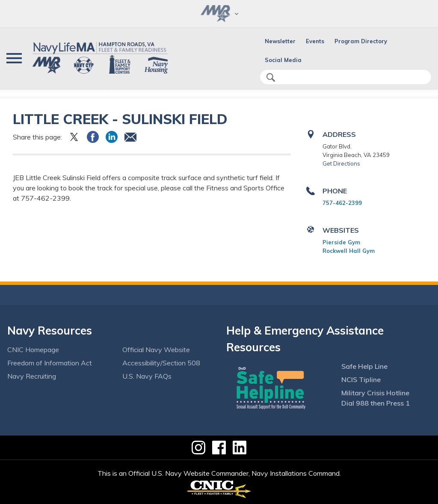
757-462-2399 (342, 203)
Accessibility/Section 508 (161, 363)
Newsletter (280, 41)
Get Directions (341, 163)
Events (315, 41)
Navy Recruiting (32, 376)
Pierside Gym (341, 242)
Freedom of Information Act (50, 363)
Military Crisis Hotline (375, 393)
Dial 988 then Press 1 (376, 403)
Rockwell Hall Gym (349, 251)
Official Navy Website (156, 350)
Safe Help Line (364, 366)
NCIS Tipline (361, 379)
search (271, 77)
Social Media (283, 60)
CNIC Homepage (33, 350)
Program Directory (361, 41)
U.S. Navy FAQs (147, 376)
